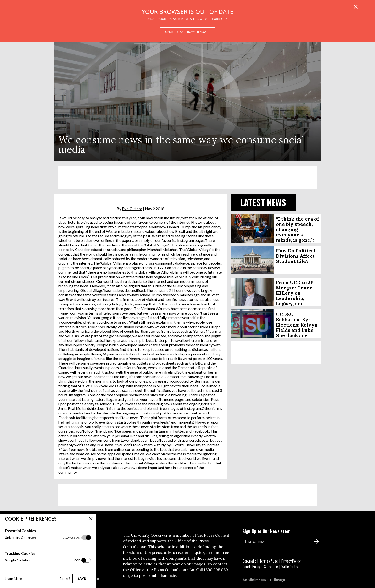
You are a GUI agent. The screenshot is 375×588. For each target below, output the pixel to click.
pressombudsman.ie (157, 575)
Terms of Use (269, 561)
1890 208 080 (216, 570)
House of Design (272, 580)
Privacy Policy (291, 561)
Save (82, 578)
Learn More (13, 579)
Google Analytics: (42, 560)
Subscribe (271, 567)
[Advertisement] (187, 177)
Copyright (249, 561)
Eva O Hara (132, 209)
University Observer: (42, 538)
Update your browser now (186, 32)
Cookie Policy (251, 567)
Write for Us (290, 567)
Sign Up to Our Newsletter (266, 531)
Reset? (65, 579)
